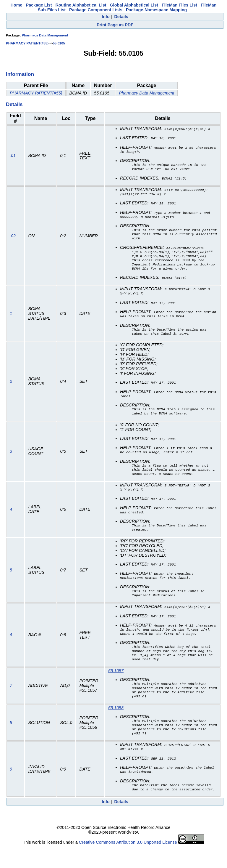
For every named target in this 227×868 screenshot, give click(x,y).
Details (121, 17)
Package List (39, 5)
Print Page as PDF (115, 25)
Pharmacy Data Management (45, 35)
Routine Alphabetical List (81, 5)
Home (16, 5)
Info (106, 17)
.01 (13, 156)
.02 (13, 238)
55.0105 (59, 43)
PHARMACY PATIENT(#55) (27, 43)
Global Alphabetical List (134, 5)
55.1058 (116, 725)
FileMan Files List (179, 5)
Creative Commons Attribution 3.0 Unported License (128, 863)
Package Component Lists (96, 10)
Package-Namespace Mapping (156, 10)
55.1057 (116, 686)
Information (20, 74)
